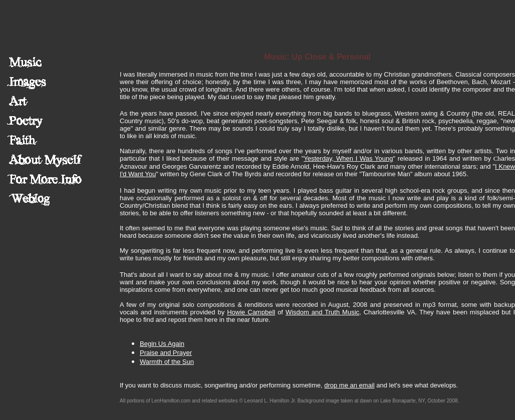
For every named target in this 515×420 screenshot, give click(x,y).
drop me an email (349, 385)
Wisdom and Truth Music (322, 312)
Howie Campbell (251, 312)
